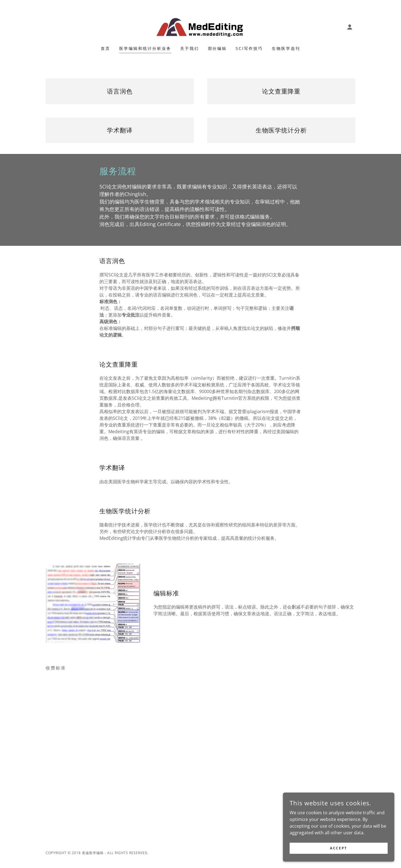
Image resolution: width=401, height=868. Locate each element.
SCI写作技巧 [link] (249, 48)
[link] (200, 26)
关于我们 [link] (190, 48)
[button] (350, 27)
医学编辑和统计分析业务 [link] (145, 48)
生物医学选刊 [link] (286, 48)
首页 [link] (106, 48)
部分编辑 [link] (217, 48)
